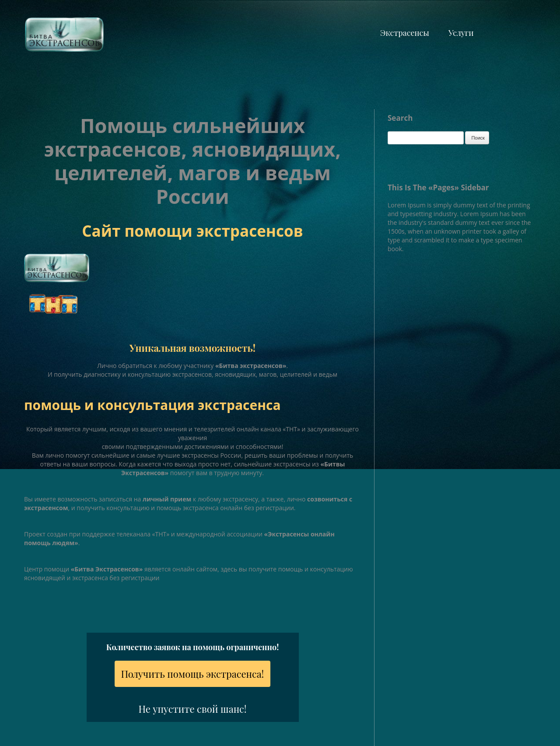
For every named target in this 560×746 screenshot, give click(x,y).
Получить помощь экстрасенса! (193, 674)
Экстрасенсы (405, 33)
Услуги (461, 33)
